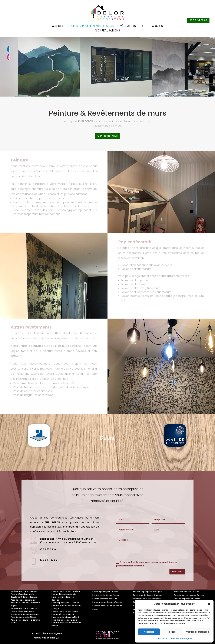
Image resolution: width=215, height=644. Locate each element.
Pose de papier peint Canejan (65, 603)
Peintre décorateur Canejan (64, 594)
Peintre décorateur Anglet (23, 594)
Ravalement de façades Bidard (25, 614)
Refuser (172, 632)
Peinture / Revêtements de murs (90, 27)
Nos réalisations (107, 31)
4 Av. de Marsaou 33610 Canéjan (75, 539)
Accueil (58, 27)
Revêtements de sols (132, 27)
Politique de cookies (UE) (47, 638)
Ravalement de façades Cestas (189, 595)
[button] (209, 604)
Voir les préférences (198, 632)
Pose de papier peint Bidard (23, 617)
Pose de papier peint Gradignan (148, 592)
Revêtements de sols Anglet (24, 591)
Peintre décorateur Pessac (105, 599)
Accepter (149, 632)
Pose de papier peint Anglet (24, 600)
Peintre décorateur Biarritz (64, 614)
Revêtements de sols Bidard (24, 608)
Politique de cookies (166, 638)
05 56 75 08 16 (48, 549)
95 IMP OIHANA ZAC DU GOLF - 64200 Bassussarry (68, 542)
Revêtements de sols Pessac (106, 595)
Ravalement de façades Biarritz (66, 617)
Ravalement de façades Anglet (25, 597)
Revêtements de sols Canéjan (66, 591)
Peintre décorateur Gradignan (147, 599)
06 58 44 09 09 (198, 20)
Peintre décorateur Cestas (186, 592)
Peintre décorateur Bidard (23, 611)
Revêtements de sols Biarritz (65, 611)
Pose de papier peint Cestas (187, 599)
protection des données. (130, 566)
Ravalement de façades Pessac (107, 602)
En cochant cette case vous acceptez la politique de (147, 564)
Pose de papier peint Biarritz (64, 620)
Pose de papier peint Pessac (105, 592)
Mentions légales (184, 638)
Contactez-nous (107, 136)
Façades (157, 27)
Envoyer (177, 571)
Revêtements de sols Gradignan (148, 595)
